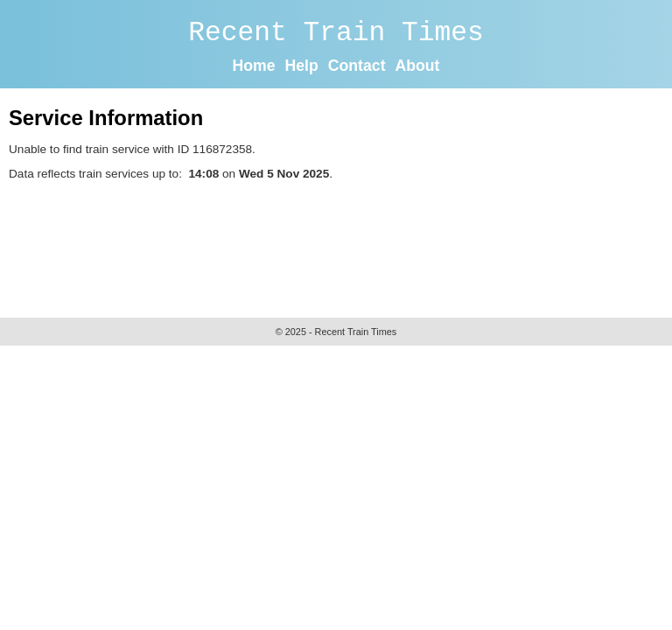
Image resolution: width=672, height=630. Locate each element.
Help (302, 66)
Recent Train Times (336, 33)
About (417, 66)
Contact (357, 66)
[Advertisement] (327, 245)
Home (254, 66)
